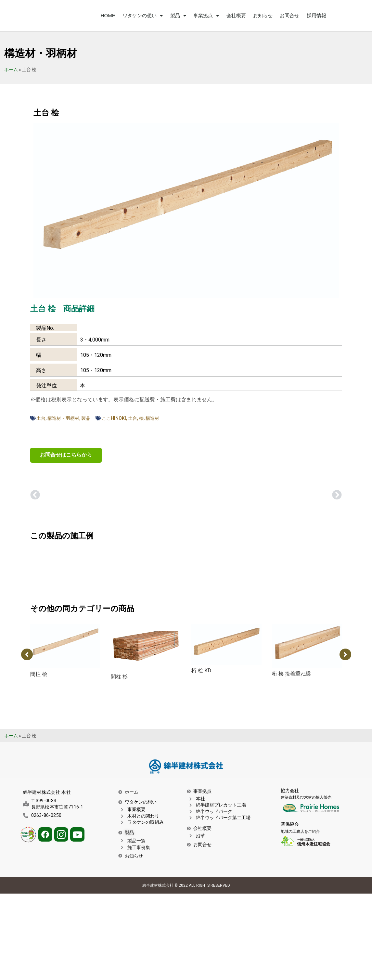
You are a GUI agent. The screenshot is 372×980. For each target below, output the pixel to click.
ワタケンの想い (143, 16)
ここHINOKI (114, 418)
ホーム (11, 70)
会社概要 (236, 15)
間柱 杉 (119, 677)
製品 (178, 16)
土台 (41, 418)
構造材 (152, 418)
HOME (108, 15)
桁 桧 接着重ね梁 (291, 674)
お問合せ (289, 15)
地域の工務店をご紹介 (300, 832)
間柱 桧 (39, 674)
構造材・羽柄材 (63, 418)
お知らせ (263, 15)
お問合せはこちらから (66, 455)
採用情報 (316, 15)
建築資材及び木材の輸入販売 (306, 797)
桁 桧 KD (201, 671)
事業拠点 (206, 16)
